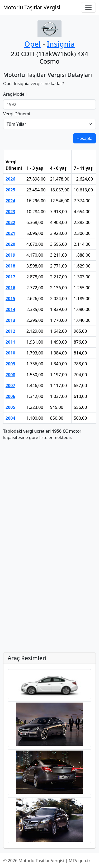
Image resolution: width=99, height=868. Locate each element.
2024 (10, 201)
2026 (10, 179)
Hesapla (84, 138)
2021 (10, 233)
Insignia (61, 44)
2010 (10, 353)
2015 (10, 299)
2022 (10, 222)
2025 (10, 190)
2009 (10, 364)
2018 (10, 266)
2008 (10, 375)
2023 (10, 212)
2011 (10, 342)
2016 (10, 288)
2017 (10, 277)
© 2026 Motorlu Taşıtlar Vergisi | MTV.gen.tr (47, 861)
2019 (10, 255)
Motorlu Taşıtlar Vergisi (32, 7)
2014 (10, 309)
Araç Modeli (15, 94)
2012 (10, 331)
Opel (32, 44)
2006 (10, 396)
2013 (10, 320)
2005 (10, 407)
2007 (10, 385)
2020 (10, 244)
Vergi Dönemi (17, 114)
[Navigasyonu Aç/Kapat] (88, 7)
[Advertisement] (49, 495)
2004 (10, 418)
